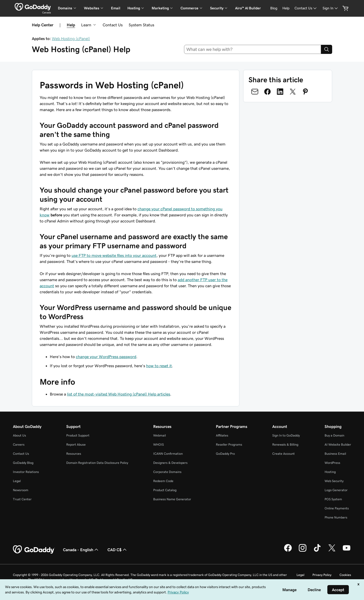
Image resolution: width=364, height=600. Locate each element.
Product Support (78, 435)
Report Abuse (76, 444)
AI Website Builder (338, 444)
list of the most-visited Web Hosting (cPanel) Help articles (119, 394)
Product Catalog (165, 490)
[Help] (286, 8)
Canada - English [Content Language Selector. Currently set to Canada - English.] (81, 550)
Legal (17, 481)
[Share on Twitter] (293, 92)
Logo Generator (336, 490)
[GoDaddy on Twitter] (332, 551)
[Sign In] (331, 8)
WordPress (332, 463)
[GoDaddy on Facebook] (288, 551)
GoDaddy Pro (225, 454)
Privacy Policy (322, 575)
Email (116, 8)
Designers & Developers (170, 463)
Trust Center (22, 499)
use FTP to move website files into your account (114, 255)
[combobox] (253, 49)
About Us (19, 435)
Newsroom (21, 490)
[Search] (327, 49)
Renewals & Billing (285, 444)
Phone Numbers (336, 517)
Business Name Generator (172, 499)
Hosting (330, 472)
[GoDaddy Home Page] (34, 550)
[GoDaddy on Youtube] (347, 551)
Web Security (334, 481)
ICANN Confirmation (168, 454)
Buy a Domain (334, 435)
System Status (141, 25)
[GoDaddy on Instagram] (303, 551)
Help (71, 25)
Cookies (345, 575)
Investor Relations (26, 472)
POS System (333, 499)
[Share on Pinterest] (305, 92)
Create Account (283, 454)
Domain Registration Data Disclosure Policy (97, 463)
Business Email (335, 454)
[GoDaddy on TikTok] (317, 551)
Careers (19, 444)
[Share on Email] (255, 92)
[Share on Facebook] (267, 92)
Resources (74, 454)
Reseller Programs (229, 444)
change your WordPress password (106, 357)
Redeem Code (163, 481)
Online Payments (337, 508)
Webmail (160, 435)
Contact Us (113, 25)
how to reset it (159, 366)
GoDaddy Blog (23, 463)
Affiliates (222, 435)
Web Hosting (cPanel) (71, 38)
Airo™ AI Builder (248, 8)
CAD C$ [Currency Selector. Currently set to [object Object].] (118, 550)
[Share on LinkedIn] (280, 92)
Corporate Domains (167, 472)
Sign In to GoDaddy (286, 435)
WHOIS (158, 444)
